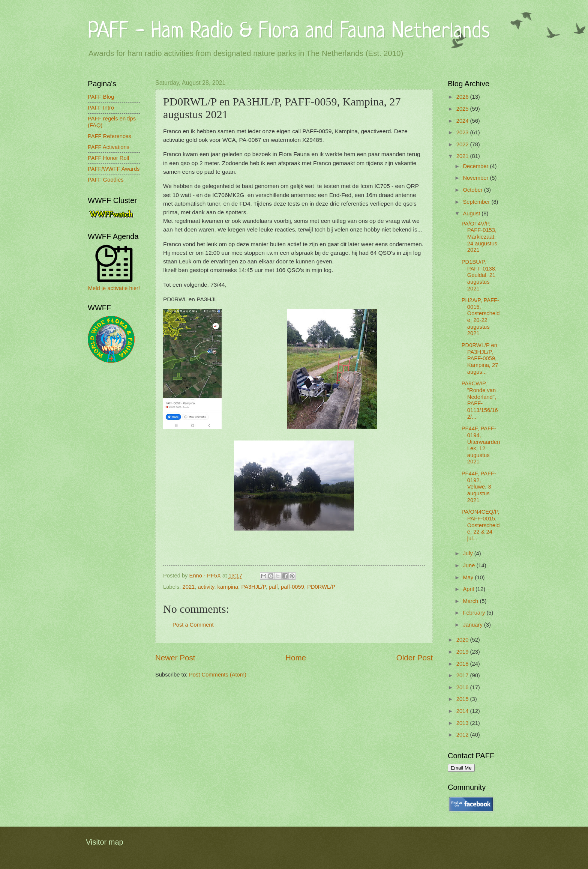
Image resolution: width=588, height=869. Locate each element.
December (476, 166)
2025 (463, 109)
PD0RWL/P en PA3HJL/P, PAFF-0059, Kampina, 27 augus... (480, 359)
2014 (463, 711)
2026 (463, 97)
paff (273, 587)
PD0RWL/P (321, 587)
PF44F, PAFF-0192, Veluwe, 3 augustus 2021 (479, 487)
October (473, 190)
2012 (463, 735)
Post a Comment (193, 625)
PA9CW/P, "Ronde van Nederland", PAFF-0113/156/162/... (480, 400)
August (472, 213)
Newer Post (175, 658)
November (476, 178)
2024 (463, 121)
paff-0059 (292, 587)
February (475, 613)
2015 (463, 699)
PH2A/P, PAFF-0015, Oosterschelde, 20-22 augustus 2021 (481, 317)
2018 (463, 664)
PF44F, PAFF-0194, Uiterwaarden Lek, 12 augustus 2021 (481, 445)
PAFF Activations (109, 147)
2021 (189, 587)
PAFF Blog (101, 97)
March (471, 601)
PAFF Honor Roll (108, 158)
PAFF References (109, 136)
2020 (463, 640)
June (469, 565)
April (469, 589)
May (469, 577)
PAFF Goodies (106, 180)
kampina (228, 587)
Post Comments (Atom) (218, 675)
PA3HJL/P (253, 587)
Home (296, 658)
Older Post (415, 658)
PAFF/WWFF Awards (114, 169)
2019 (463, 652)
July (468, 553)
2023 (463, 132)
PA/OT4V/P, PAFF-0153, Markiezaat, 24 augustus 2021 (479, 237)
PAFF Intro (101, 108)
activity (206, 587)
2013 (463, 723)
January (473, 625)
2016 (463, 687)
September (477, 202)
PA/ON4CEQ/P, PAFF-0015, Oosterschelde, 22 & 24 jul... (481, 525)
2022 (463, 144)
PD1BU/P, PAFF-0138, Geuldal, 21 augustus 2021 (479, 275)
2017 (463, 675)
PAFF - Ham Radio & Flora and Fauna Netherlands (289, 32)
